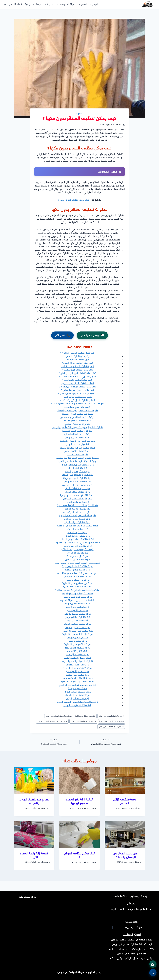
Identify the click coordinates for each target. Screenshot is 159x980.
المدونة (79, 114)
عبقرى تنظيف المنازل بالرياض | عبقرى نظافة (132, 958)
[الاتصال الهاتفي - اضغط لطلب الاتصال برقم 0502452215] (153, 973)
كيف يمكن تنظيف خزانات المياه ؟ (74, 200)
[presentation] (125, 780)
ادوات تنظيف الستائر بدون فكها (111, 716)
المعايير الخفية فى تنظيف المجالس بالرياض (132, 940)
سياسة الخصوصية (33, 4)
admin (116, 124)
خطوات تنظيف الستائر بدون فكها (59, 716)
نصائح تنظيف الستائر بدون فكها (111, 726)
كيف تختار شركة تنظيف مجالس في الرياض (132, 944)
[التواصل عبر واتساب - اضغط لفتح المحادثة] (153, 964)
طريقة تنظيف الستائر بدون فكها (83, 721)
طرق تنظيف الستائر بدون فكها (112, 721)
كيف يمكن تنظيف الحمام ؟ (54, 742)
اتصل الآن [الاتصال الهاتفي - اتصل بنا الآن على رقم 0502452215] (62, 335)
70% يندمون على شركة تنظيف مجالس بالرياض (132, 949)
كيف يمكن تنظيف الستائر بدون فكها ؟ (52, 721)
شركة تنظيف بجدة (133, 927)
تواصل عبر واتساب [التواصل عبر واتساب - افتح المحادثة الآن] (92, 335)
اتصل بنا (18, 4)
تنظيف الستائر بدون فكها (85, 716)
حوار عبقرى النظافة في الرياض (132, 954)
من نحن (8, 4)
